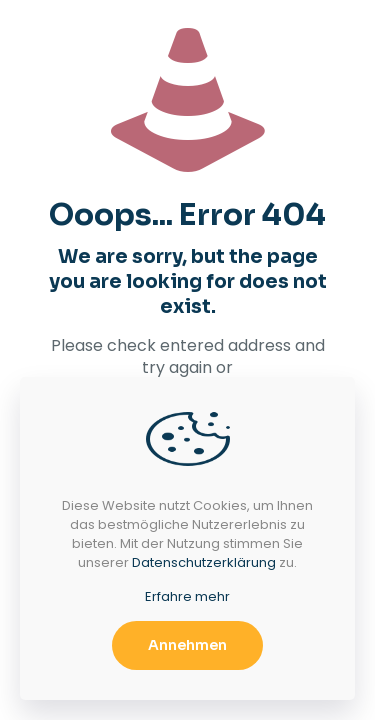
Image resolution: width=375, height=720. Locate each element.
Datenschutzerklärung (204, 562)
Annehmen (187, 645)
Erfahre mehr (187, 596)
